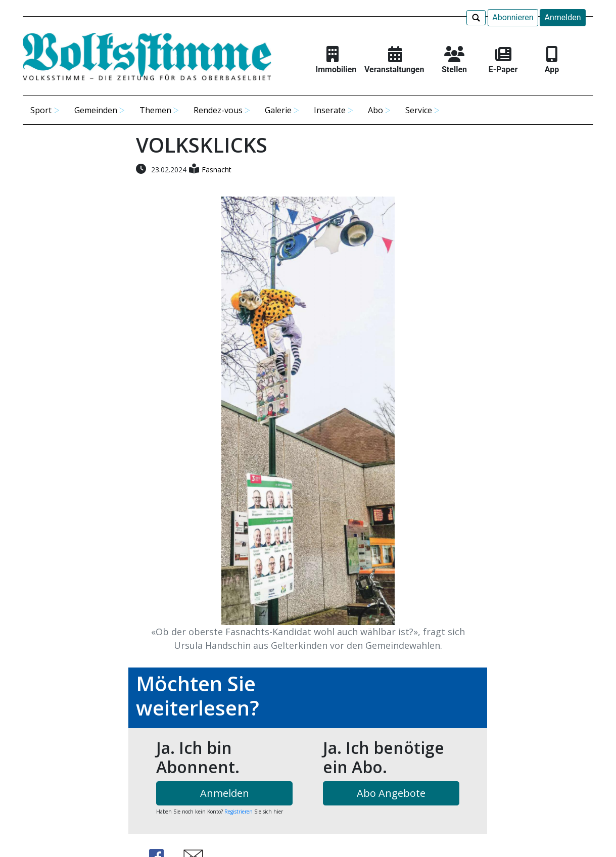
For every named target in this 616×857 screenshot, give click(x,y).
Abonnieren (513, 17)
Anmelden (562, 17)
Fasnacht (217, 170)
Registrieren (239, 812)
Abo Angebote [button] (391, 793)
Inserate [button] (330, 110)
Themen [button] (155, 110)
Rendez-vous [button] (218, 110)
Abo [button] (375, 110)
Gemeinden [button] (96, 110)
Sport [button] (41, 110)
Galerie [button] (278, 110)
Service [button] (419, 110)
